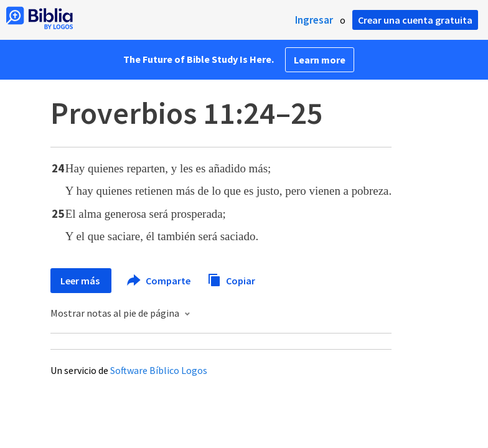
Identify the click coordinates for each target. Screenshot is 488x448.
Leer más (81, 281)
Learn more (320, 60)
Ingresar (314, 20)
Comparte (159, 281)
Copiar (231, 279)
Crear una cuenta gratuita (415, 20)
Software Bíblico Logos (159, 370)
